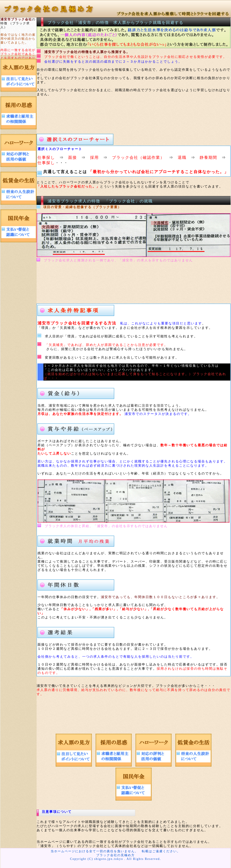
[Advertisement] (119, 114)
